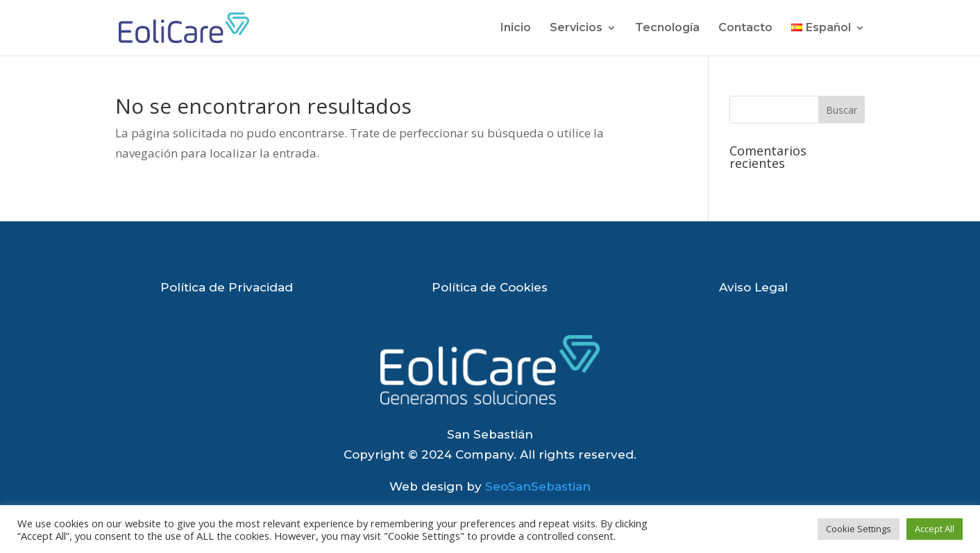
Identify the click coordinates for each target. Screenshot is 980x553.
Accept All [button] (935, 529)
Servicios (576, 28)
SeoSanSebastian (538, 486)
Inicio (516, 28)
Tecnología (667, 28)
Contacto (745, 28)
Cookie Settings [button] (859, 529)
